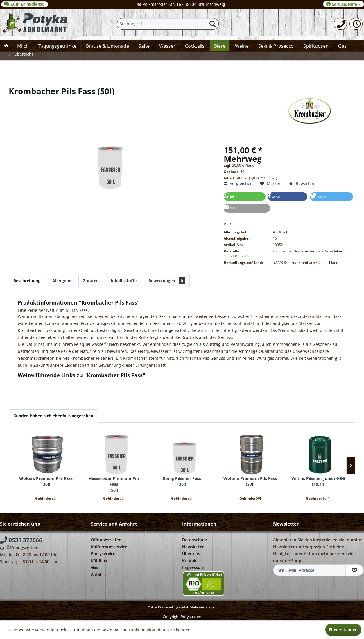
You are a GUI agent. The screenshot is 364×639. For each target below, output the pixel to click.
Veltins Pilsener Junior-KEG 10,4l (318, 481)
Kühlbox (99, 561)
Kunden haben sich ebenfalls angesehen (53, 416)
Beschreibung (27, 281)
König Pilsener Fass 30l (182, 481)
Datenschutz (195, 540)
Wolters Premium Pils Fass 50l (250, 481)
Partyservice (103, 554)
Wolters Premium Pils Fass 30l (46, 481)
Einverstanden (343, 630)
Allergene (62, 281)
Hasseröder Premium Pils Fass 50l (114, 484)
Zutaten (91, 281)
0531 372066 (21, 540)
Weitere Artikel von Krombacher (51, 388)
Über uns (191, 554)
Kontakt (190, 561)
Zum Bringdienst (25, 4)
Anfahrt (98, 574)
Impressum (193, 567)
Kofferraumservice (109, 547)
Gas (95, 567)
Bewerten (302, 183)
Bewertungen (167, 281)
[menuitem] (340, 24)
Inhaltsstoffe (124, 281)
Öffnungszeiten (106, 540)
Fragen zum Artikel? (40, 383)
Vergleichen (238, 183)
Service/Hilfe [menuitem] (344, 4)
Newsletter (193, 547)
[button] (245, 197)
